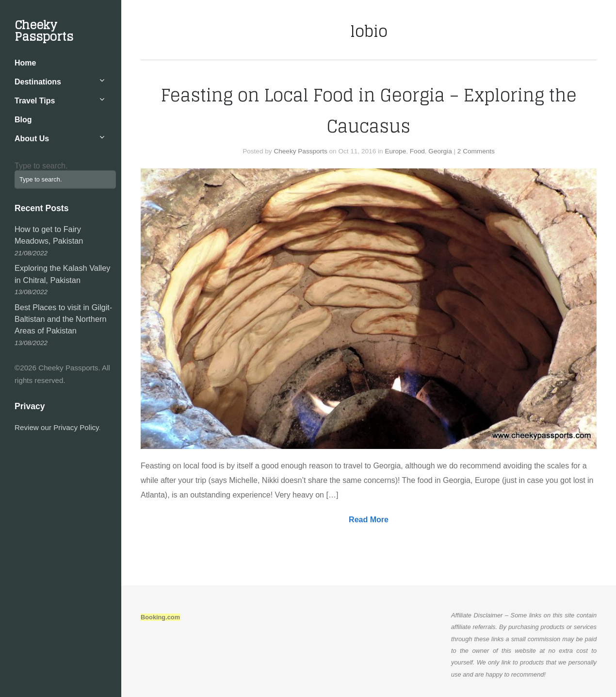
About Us (32, 139)
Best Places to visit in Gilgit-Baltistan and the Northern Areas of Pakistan (63, 319)
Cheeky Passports (44, 31)
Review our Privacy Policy (57, 427)
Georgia (440, 151)
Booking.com (160, 617)
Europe (395, 151)
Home (25, 63)
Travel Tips (35, 101)
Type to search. (41, 166)
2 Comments (476, 151)
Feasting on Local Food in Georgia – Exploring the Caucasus (369, 111)
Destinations (38, 82)
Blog (23, 120)
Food (417, 151)
